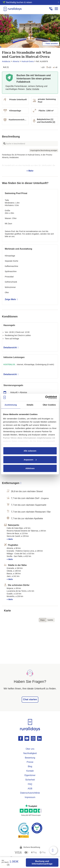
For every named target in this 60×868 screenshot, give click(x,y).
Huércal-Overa (28, 61)
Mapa (42, 620)
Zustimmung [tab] (11, 405)
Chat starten (30, 699)
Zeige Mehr (11, 299)
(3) (6, 865)
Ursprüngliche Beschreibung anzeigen (44, 150)
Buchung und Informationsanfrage (42, 863)
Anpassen (30, 459)
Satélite (50, 620)
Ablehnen (30, 468)
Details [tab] (30, 405)
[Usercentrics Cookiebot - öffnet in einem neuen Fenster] (45, 397)
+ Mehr (30, 163)
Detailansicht (11, 348)
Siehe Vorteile (33, 89)
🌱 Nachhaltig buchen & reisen (17, 2)
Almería (16, 61)
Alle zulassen (30, 451)
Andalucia (6, 61)
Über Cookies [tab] (49, 405)
